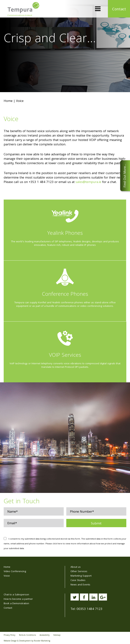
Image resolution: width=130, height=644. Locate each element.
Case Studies (78, 580)
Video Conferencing (15, 572)
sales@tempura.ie (88, 182)
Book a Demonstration (16, 604)
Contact (119, 9)
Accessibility (45, 635)
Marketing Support (81, 576)
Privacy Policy (9, 635)
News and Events (80, 585)
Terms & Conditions (27, 635)
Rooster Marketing (42, 641)
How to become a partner (18, 599)
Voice (7, 576)
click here (57, 544)
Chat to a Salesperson (16, 595)
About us (76, 567)
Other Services (79, 572)
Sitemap (57, 635)
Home (8, 101)
